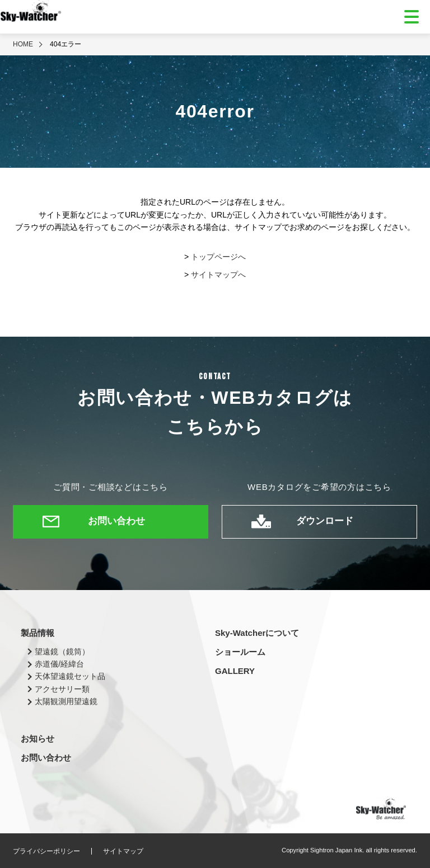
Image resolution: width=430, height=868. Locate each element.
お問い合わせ (116, 521)
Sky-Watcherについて (257, 633)
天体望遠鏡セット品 (70, 676)
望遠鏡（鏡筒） (62, 652)
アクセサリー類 (62, 689)
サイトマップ (123, 851)
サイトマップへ (218, 275)
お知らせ (38, 739)
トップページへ (218, 257)
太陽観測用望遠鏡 (66, 701)
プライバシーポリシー (46, 851)
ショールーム (240, 652)
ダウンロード (325, 521)
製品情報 (38, 633)
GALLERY (235, 671)
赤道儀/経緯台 (59, 664)
